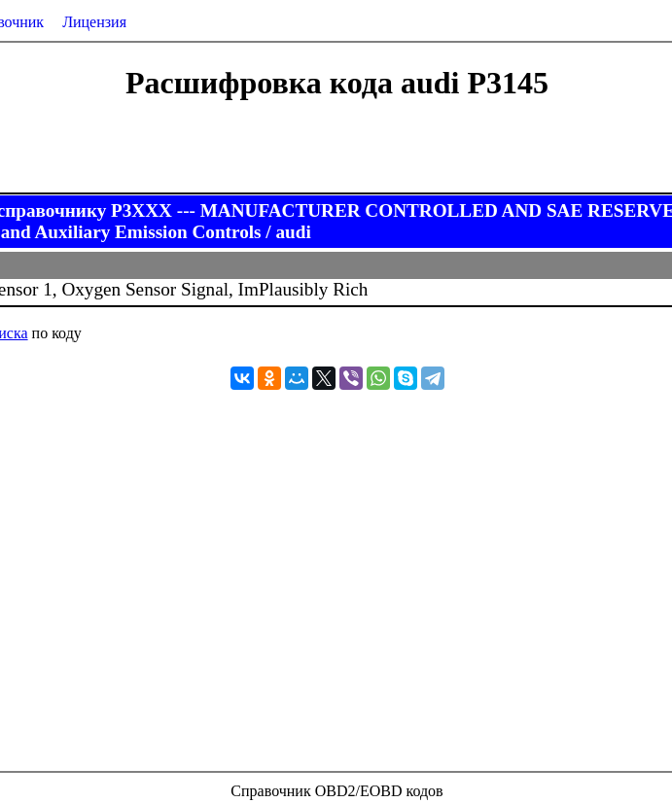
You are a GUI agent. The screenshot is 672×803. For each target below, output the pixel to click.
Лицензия (94, 22)
